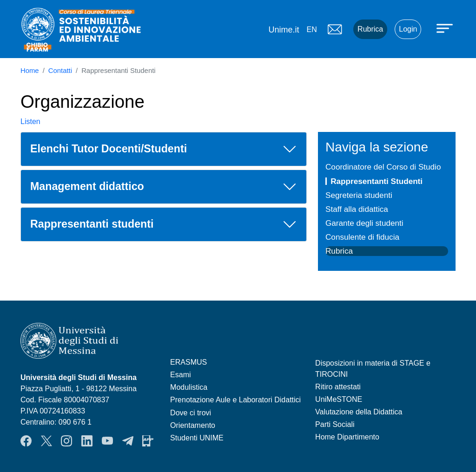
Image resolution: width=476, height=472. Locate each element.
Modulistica (189, 387)
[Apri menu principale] (446, 28)
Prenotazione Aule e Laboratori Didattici (235, 400)
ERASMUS (188, 362)
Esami (180, 375)
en (311, 29)
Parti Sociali (335, 424)
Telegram (128, 441)
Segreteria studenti (359, 195)
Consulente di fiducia (362, 237)
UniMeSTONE (339, 399)
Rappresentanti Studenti (377, 181)
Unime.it (284, 30)
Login (408, 29)
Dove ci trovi (191, 413)
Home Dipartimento (347, 437)
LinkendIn (87, 441)
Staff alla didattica (357, 209)
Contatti (60, 71)
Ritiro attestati (338, 387)
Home (30, 71)
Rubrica (370, 29)
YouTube (107, 441)
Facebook (26, 441)
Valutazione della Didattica (359, 412)
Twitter (46, 441)
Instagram (66, 441)
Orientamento (193, 425)
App (148, 441)
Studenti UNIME (197, 438)
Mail (335, 29)
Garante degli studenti (364, 223)
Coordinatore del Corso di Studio (383, 167)
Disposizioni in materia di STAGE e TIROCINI (373, 369)
